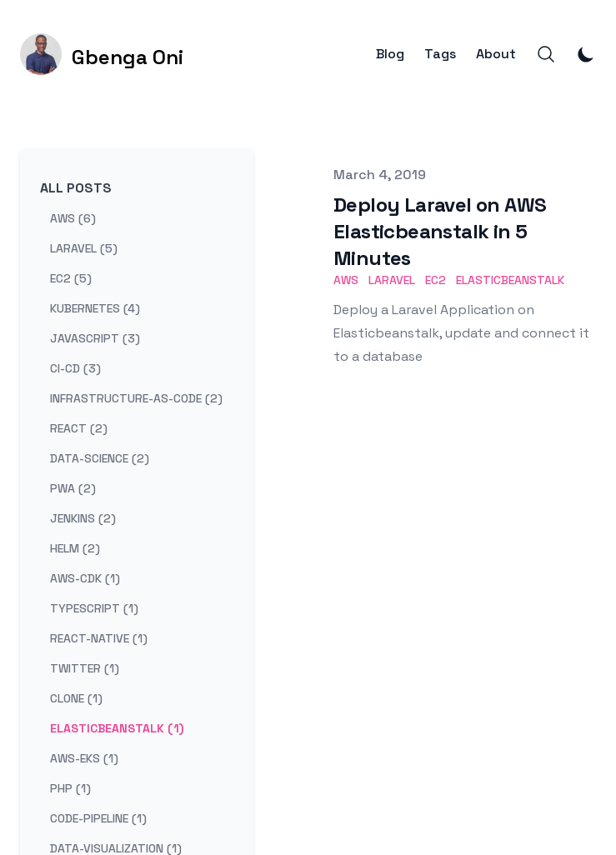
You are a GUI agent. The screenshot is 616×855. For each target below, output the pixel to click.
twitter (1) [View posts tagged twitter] (85, 668)
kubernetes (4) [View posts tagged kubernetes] (95, 308)
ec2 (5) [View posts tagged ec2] (71, 278)
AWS (346, 280)
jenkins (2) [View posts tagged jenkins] (83, 518)
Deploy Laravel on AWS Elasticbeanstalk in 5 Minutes (440, 231)
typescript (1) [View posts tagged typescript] (94, 608)
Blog (390, 54)
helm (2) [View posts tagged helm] (75, 548)
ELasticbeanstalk (510, 280)
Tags (440, 54)
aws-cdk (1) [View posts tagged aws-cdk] (85, 578)
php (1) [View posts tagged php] (70, 788)
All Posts (76, 188)
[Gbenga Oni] (102, 54)
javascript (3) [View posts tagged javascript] (95, 338)
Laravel (392, 280)
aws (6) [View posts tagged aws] (73, 218)
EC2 (436, 280)
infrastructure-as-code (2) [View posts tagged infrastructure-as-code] (136, 398)
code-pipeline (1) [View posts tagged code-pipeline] (98, 818)
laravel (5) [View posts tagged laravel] (84, 248)
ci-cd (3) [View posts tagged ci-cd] (75, 368)
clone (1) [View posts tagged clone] (76, 698)
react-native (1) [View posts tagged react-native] (99, 638)
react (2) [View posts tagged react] (79, 428)
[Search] (546, 54)
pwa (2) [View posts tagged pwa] (73, 488)
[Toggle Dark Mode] (586, 54)
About (496, 54)
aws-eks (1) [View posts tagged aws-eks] (84, 758)
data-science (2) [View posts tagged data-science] (100, 458)
